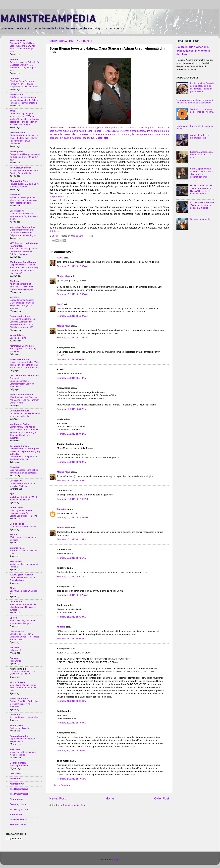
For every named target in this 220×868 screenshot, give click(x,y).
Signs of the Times (20, 181)
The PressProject (19, 794)
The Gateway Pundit (20, 168)
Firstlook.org (17, 799)
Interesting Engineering (22, 227)
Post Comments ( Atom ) (75, 805)
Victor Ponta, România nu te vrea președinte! (23, 753)
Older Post (162, 798)
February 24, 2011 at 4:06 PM (72, 779)
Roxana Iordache (19, 736)
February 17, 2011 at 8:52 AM (72, 434)
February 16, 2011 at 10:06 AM (72, 294)
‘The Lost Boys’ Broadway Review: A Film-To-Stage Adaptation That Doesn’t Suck (24, 84)
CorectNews (16, 481)
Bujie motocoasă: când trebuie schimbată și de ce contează (24, 471)
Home (110, 798)
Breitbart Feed (17, 133)
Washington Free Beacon (23, 262)
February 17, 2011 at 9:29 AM (72, 462)
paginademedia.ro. (60, 197)
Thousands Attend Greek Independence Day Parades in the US (24, 216)
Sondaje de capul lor (200, 219)
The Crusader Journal (21, 395)
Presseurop (16, 561)
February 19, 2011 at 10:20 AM (72, 595)
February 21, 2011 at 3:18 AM (72, 617)
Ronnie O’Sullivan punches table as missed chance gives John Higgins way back (24, 200)
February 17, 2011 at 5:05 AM (72, 359)
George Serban (18, 763)
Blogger (116, 860)
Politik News (16, 725)
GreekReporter (18, 211)
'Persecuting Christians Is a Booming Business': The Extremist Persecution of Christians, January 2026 (23, 323)
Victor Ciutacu (17, 682)
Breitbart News (18, 40)
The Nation (15, 779)
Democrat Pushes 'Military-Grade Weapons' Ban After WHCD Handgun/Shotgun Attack (22, 47)
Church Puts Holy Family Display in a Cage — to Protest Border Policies (24, 637)
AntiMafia (15, 715)
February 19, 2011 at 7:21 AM (72, 558)
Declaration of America (20, 728)
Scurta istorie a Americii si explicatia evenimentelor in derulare (193, 51)
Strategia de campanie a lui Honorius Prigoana (202, 111)
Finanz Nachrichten (20, 359)
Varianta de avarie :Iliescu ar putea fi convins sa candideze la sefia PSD (195, 101)
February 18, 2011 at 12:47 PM (72, 499)
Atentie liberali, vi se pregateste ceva (200, 136)
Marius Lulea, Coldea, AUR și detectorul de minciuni (24, 498)
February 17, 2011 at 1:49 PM (72, 480)
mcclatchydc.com (19, 809)
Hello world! (15, 650)
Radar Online (17, 508)
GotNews (15, 648)
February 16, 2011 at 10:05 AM (72, 266)
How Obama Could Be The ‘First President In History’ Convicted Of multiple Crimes (201, 190)
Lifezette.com (17, 631)
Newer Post (57, 798)
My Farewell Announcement (23, 526)
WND (12, 111)
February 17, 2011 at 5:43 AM (72, 378)
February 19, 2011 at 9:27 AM (72, 577)
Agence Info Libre (19, 669)
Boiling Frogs (17, 524)
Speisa (13, 618)
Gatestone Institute (20, 316)
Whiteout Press (18, 825)
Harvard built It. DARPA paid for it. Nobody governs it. (25, 185)
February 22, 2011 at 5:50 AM (72, 723)
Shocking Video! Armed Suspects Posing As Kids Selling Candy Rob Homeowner (25, 513)
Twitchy (14, 59)
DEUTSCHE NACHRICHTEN (24, 375)
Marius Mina (64, 276)
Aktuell (13, 588)
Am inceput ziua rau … (20, 765)
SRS (12, 494)
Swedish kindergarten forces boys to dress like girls (23, 622)
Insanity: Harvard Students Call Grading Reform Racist (24, 172)
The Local (15, 281)
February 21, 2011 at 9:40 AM (72, 638)
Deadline (14, 78)
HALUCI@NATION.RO (21, 575)
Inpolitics (15, 297)
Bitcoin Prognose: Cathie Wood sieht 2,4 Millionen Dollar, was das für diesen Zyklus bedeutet (24, 365)
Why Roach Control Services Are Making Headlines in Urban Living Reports (24, 400)
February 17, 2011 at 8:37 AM (72, 409)
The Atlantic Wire (19, 698)
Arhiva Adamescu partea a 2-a (24, 717)
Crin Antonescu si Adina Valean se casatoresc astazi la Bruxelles (202, 205)
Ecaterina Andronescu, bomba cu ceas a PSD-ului (202, 155)
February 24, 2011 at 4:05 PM (72, 751)
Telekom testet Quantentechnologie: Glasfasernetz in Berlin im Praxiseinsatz (22, 382)
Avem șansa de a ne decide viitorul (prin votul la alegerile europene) (23, 607)
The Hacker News (19, 789)
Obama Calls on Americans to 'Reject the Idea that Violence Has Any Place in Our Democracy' (24, 139)
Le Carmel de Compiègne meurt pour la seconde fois (25, 415)
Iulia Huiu (15, 749)
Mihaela (61, 627)
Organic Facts (17, 548)
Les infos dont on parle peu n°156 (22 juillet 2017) (23, 673)
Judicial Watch (17, 814)
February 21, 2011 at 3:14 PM (72, 701)
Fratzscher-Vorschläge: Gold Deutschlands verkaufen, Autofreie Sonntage (23, 251)
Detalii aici (102, 138)
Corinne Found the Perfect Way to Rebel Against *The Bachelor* (25, 704)
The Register (16, 152)
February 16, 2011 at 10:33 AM (72, 338)
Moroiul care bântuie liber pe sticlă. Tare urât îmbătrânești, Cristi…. (23, 688)
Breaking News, (18, 804)
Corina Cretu (16, 602)
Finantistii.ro (16, 467)
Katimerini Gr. (17, 784)
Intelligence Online (20, 424)
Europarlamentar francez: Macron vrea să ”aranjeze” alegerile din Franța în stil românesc (22, 304)
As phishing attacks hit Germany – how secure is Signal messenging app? (22, 287)
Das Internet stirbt (18, 338)
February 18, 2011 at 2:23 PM (72, 539)
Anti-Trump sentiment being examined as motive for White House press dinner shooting (24, 100)
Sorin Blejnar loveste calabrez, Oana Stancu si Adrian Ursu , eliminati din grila (201, 173)
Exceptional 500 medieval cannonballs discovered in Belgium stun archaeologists (23, 233)
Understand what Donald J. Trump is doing (23, 579)
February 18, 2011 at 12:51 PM (72, 518)
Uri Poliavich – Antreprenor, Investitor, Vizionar (23, 485)
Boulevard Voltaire (19, 411)
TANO (60, 258)
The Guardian (17, 95)
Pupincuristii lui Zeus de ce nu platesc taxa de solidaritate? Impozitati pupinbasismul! (202, 87)
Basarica (62, 509)
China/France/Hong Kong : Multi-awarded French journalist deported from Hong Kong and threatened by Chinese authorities (25, 432)
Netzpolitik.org (17, 335)
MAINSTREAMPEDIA (48, 18)
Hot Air (13, 534)
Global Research (19, 820)
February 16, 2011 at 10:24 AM (72, 316)
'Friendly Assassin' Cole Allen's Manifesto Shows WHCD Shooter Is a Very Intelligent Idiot (24, 66)
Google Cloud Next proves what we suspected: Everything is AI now (25, 157)
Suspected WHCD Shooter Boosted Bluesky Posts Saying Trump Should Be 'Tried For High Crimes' (24, 269)
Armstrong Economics (22, 346)
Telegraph (15, 195)
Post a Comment (62, 785)
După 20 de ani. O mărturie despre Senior (23, 740)
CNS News (15, 773)
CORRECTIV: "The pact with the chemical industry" (23, 458)
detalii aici (55, 231)
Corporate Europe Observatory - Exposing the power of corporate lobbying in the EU (25, 450)
